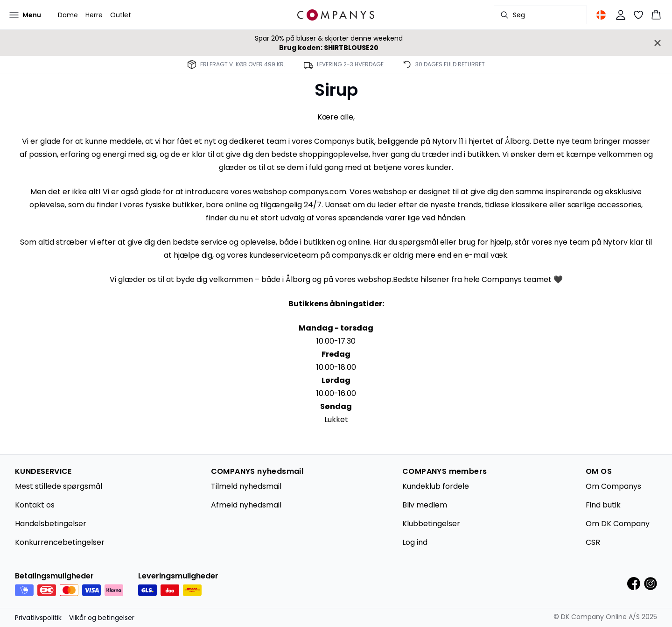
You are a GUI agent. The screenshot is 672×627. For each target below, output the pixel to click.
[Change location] (601, 15)
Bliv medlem (425, 505)
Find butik (603, 505)
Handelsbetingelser (51, 524)
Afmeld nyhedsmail (246, 505)
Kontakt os (35, 505)
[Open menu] (25, 15)
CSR (593, 542)
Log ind (415, 542)
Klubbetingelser (431, 524)
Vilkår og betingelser (102, 618)
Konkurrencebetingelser (60, 542)
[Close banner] (658, 43)
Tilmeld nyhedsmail (246, 486)
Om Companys (613, 486)
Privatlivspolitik (38, 618)
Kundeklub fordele (436, 486)
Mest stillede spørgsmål (59, 486)
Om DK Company (618, 524)
